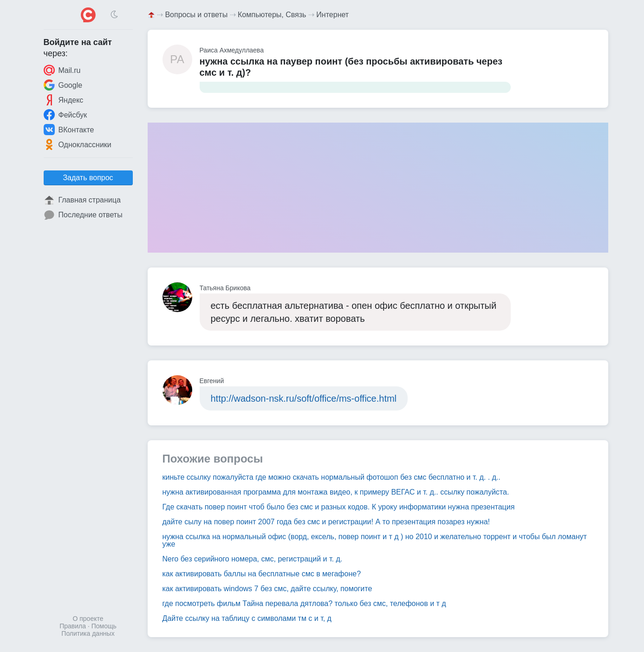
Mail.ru (62, 70)
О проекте (88, 619)
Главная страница (82, 200)
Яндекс (64, 100)
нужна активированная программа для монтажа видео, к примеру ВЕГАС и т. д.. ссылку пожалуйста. (336, 492)
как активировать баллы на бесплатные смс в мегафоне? (262, 574)
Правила (73, 626)
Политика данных (88, 633)
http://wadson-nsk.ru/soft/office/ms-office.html (304, 398)
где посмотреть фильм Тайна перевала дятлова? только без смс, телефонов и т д (304, 603)
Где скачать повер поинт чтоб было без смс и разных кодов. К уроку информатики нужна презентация (339, 507)
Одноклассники (78, 144)
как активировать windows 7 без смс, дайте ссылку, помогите (267, 589)
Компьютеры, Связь (272, 15)
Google (63, 85)
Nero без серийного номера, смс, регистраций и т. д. (253, 559)
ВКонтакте (69, 130)
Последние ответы (83, 215)
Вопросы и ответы (196, 15)
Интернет (332, 15)
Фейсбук (65, 115)
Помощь (104, 626)
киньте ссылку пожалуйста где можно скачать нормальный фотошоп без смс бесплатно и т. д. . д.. (332, 477)
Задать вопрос (88, 178)
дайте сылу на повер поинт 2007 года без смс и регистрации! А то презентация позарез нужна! (326, 522)
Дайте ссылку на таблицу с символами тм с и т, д (247, 618)
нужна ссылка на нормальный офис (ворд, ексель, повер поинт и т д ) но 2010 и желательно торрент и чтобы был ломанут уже (375, 540)
